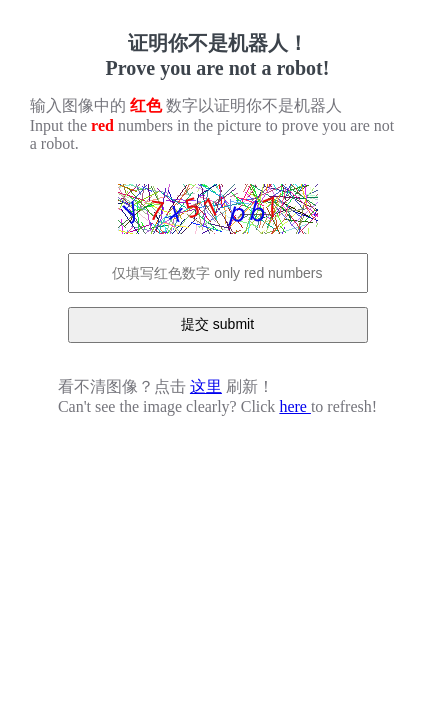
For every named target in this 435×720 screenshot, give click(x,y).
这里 (206, 386)
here (295, 406)
